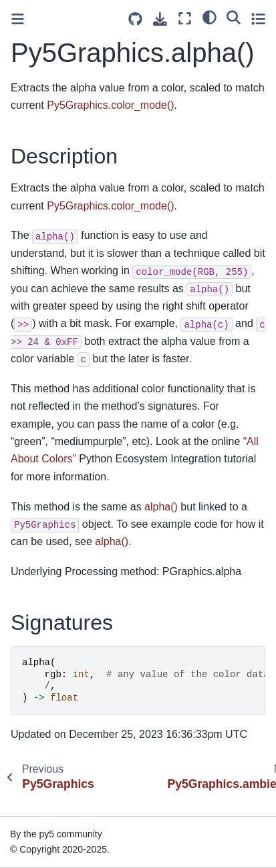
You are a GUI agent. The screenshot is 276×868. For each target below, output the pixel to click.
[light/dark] (210, 17)
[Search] (234, 17)
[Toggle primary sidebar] (18, 19)
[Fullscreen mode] (185, 18)
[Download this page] (160, 19)
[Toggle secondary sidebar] (258, 18)
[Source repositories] (135, 19)
